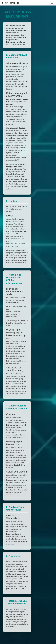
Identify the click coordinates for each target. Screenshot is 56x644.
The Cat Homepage (10, 3)
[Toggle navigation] (52, 3)
